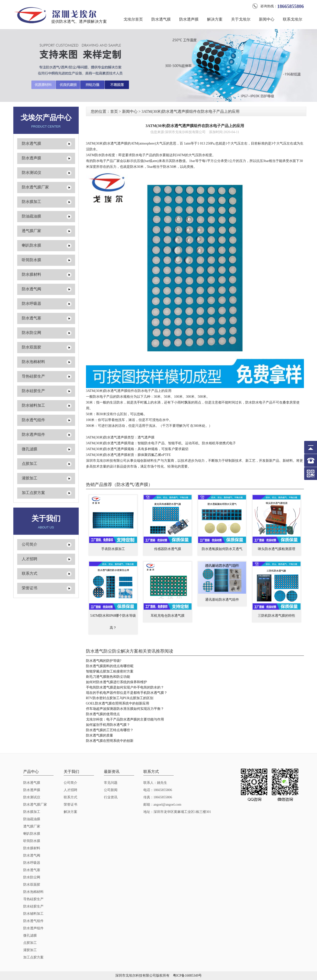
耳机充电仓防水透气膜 (168, 616)
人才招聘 (30, 559)
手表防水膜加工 (113, 549)
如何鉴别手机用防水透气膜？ (108, 725)
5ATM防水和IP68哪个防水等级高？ (113, 622)
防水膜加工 (31, 202)
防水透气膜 (161, 19)
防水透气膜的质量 (100, 735)
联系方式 (30, 573)
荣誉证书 (30, 588)
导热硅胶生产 (33, 376)
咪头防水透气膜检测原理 (277, 549)
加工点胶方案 (33, 493)
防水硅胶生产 (33, 391)
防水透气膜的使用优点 (103, 714)
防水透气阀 (31, 289)
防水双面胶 (31, 347)
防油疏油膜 (31, 216)
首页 (114, 111)
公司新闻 (111, 790)
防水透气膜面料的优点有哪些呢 (110, 666)
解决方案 (215, 19)
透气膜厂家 (31, 231)
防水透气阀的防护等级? (104, 661)
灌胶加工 (30, 478)
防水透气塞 (31, 318)
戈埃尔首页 (133, 19)
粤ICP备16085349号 (187, 976)
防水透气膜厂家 (35, 187)
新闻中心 (267, 19)
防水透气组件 (33, 420)
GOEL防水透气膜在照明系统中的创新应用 (118, 703)
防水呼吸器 (31, 304)
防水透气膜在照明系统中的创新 (110, 741)
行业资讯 (111, 797)
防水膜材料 (31, 274)
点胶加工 (30, 464)
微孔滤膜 (30, 449)
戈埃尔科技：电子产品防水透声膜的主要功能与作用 (125, 719)
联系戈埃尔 (293, 19)
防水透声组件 (33, 434)
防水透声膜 (189, 19)
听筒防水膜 (31, 260)
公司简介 (30, 544)
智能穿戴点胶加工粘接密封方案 (110, 671)
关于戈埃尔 (241, 19)
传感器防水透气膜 (168, 549)
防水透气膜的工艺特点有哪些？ (110, 730)
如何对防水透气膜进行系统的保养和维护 (116, 682)
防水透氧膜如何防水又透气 (222, 549)
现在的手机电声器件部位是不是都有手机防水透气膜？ (127, 693)
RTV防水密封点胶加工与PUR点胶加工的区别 (120, 698)
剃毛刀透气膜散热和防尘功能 (108, 677)
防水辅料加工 (33, 405)
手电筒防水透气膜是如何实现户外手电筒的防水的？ (125, 687)
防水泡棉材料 (33, 362)
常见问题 (111, 783)
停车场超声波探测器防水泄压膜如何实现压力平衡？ (125, 709)
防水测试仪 (31, 173)
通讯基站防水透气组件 (222, 600)
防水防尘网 (31, 333)
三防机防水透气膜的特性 (277, 616)
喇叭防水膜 (31, 245)
